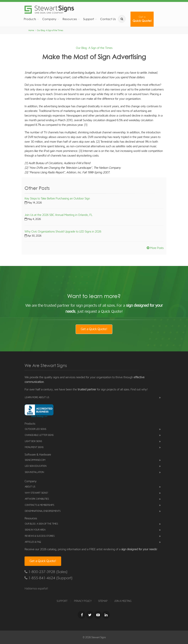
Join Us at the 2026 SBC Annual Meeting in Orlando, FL (58, 215)
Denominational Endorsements (43, 511)
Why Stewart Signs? (36, 493)
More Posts (155, 248)
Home (31, 30)
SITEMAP (103, 601)
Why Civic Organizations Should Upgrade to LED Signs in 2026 (63, 232)
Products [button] (30, 19)
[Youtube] (98, 615)
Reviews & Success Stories (40, 536)
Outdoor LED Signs (35, 429)
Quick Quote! (142, 19)
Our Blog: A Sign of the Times (50, 30)
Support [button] (89, 19)
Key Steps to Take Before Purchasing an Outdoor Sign (57, 198)
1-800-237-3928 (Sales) (46, 572)
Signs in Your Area (35, 530)
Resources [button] (70, 19)
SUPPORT (62, 601)
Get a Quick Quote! (94, 329)
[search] (122, 19)
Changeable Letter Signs (39, 435)
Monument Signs (34, 447)
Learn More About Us (37, 397)
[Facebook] (82, 615)
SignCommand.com (35, 460)
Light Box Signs (33, 441)
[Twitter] (90, 615)
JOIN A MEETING (123, 601)
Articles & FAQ (33, 542)
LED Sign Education (36, 466)
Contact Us (108, 19)
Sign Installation (34, 472)
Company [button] (49, 19)
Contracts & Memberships (39, 505)
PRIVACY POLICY (83, 601)
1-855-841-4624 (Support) (49, 578)
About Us (30, 487)
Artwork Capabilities (37, 499)
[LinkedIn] (106, 615)
